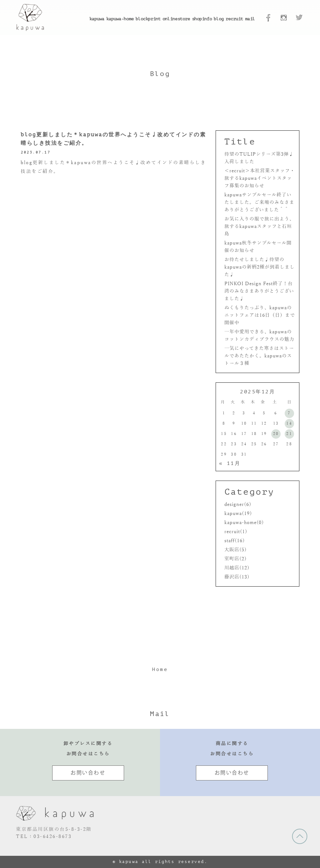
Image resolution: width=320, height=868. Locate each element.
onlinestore (176, 19)
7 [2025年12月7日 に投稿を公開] (289, 413)
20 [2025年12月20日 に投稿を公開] (276, 434)
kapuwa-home (120, 19)
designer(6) (238, 504)
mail (250, 19)
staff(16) (235, 541)
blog (219, 19)
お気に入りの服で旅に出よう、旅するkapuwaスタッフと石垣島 (259, 226)
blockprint (148, 19)
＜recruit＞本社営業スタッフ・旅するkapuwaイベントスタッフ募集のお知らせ (260, 178)
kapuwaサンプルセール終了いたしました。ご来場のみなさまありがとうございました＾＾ (259, 202)
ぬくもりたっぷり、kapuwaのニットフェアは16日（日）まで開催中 (260, 315)
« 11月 (230, 463)
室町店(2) (235, 559)
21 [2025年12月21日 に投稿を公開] (289, 434)
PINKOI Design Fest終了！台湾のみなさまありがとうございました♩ (259, 291)
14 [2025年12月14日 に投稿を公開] (289, 423)
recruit (234, 19)
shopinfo (202, 19)
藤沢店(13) (237, 577)
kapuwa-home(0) (244, 522)
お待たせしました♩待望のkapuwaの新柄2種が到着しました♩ (260, 267)
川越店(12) (237, 568)
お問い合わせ (88, 773)
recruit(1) (236, 532)
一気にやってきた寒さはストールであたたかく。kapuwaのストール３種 (259, 356)
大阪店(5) (235, 550)
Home (160, 669)
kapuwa (97, 19)
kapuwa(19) (238, 513)
